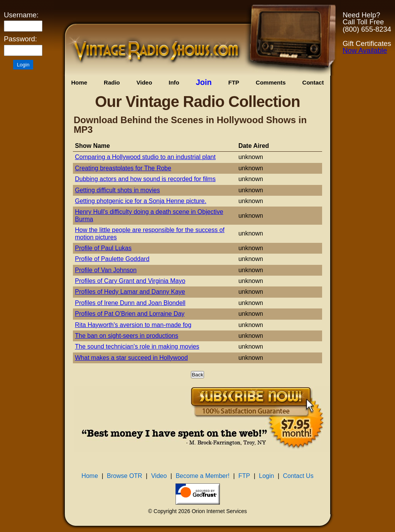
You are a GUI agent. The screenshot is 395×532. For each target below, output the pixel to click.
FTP (234, 82)
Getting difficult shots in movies (117, 190)
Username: (21, 15)
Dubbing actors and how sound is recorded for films (145, 179)
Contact (313, 82)
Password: (20, 39)
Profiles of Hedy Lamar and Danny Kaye (130, 292)
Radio (112, 82)
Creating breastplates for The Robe (123, 168)
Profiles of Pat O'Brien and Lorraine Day (130, 314)
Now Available (365, 50)
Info (174, 82)
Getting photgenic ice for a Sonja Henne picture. (141, 201)
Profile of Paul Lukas (103, 248)
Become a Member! (203, 476)
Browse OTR (125, 476)
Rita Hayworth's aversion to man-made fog (133, 325)
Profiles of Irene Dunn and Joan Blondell (130, 303)
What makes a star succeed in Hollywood (131, 358)
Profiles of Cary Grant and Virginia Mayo (130, 281)
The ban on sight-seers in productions (127, 336)
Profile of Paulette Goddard (112, 259)
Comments (271, 82)
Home (79, 82)
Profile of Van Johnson (106, 270)
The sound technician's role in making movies (137, 346)
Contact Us (298, 476)
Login (266, 476)
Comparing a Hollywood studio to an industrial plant (145, 157)
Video (144, 82)
